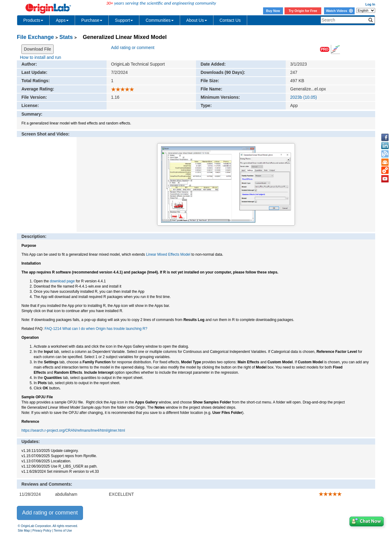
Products (33, 20)
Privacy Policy (42, 531)
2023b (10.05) (304, 97)
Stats (66, 37)
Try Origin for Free (303, 11)
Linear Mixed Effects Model (168, 254)
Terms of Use (63, 531)
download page (62, 281)
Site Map (24, 531)
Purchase (92, 20)
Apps (62, 20)
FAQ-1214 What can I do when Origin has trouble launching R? (96, 329)
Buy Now (273, 11)
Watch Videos (339, 11)
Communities (160, 20)
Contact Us (230, 20)
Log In (370, 4)
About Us (197, 20)
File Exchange (35, 37)
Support (124, 20)
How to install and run (41, 57)
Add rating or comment (133, 48)
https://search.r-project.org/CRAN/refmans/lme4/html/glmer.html (73, 430)
